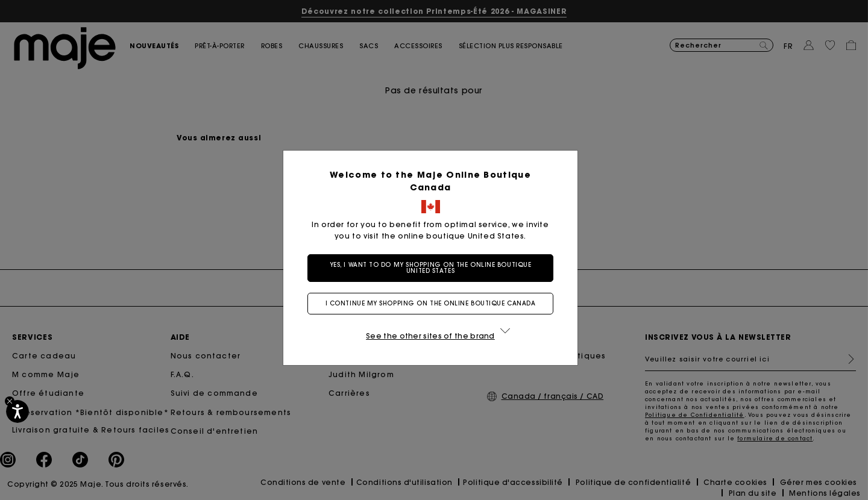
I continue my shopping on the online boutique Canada (431, 303)
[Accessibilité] (17, 411)
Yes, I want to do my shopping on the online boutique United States (431, 268)
